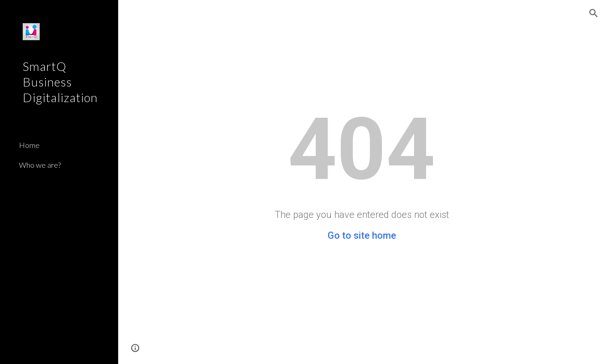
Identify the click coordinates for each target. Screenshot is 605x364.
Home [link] (29, 145)
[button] (594, 13)
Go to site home (362, 235)
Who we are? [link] (40, 165)
